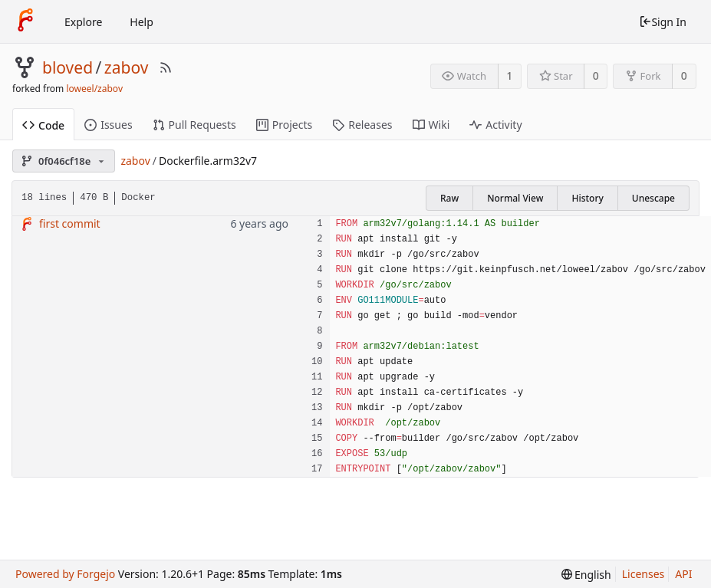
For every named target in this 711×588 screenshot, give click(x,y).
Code (43, 125)
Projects (284, 125)
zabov (127, 67)
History (587, 198)
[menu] (586, 575)
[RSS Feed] (166, 67)
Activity (495, 125)
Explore (83, 22)
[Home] (25, 21)
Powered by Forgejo (65, 574)
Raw (449, 198)
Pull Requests (194, 125)
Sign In (663, 22)
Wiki (431, 125)
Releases (362, 125)
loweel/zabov (94, 89)
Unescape (653, 198)
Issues (108, 125)
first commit (70, 223)
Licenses (644, 574)
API (683, 574)
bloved (67, 67)
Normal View (515, 198)
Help (142, 22)
